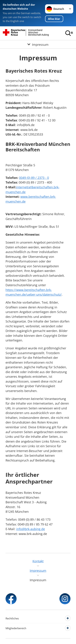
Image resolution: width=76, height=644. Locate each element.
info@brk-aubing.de (31, 529)
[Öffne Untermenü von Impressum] (38, 44)
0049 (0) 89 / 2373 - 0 (34, 178)
